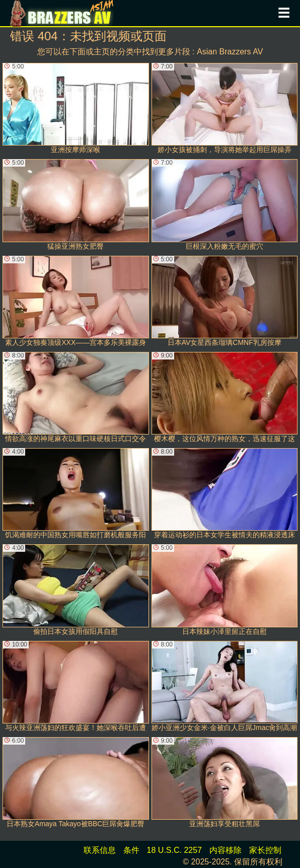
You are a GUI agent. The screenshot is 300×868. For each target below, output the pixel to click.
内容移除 (226, 850)
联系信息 (100, 850)
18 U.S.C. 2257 (174, 850)
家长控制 (265, 850)
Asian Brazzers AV (230, 52)
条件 (131, 850)
